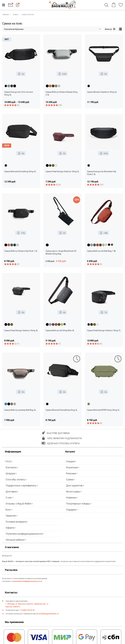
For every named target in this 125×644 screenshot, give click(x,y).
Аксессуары (74, 492)
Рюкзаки (72, 473)
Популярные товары (79, 504)
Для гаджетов (75, 485)
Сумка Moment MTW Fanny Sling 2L (103, 410)
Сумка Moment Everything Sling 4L (20, 171)
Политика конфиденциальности (25, 534)
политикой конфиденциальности (27, 581)
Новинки (72, 498)
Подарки (72, 510)
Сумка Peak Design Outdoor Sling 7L (104, 330)
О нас (9, 498)
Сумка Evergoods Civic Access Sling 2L (19, 93)
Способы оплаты (16, 479)
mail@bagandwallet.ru (49, 614)
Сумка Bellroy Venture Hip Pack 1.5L (21, 251)
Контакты (12, 467)
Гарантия (11, 516)
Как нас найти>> (13, 607)
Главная (6, 15)
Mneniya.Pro (7, 556)
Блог (9, 510)
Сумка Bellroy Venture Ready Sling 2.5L (62, 93)
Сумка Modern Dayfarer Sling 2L (102, 92)
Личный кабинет (16, 540)
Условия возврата (17, 522)
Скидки (71, 461)
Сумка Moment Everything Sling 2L (61, 410)
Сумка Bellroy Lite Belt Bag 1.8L (101, 251)
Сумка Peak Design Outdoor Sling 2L (62, 171)
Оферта (11, 528)
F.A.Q (9, 461)
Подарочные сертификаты (22, 485)
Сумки (15, 15)
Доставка (12, 492)
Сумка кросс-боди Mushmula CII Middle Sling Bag (61, 252)
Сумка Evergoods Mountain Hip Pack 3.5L (102, 173)
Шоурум (11, 473)
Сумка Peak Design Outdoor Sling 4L (21, 330)
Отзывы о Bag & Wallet (19, 504)
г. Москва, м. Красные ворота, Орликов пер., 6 (27, 604)
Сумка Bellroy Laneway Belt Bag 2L (20, 410)
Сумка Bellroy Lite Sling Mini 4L (60, 330)
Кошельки (73, 467)
